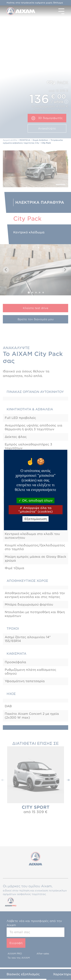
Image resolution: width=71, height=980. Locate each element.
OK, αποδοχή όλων (36, 500)
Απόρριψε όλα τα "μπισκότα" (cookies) (35, 510)
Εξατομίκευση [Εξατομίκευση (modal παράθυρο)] (36, 519)
